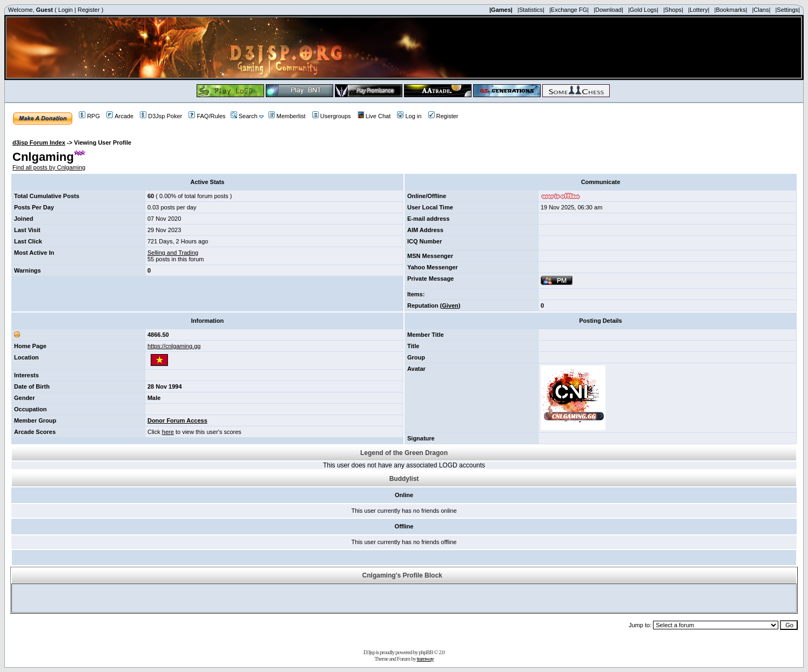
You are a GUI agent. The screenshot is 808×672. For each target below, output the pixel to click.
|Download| (608, 10)
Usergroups (332, 116)
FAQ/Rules (207, 116)
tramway (425, 659)
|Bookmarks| (731, 10)
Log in (409, 116)
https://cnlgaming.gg (174, 346)
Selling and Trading (173, 253)
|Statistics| (531, 10)
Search (244, 116)
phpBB (426, 652)
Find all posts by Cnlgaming (49, 167)
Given (450, 306)
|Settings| (787, 10)
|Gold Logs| (643, 10)
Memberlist (287, 116)
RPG (89, 116)
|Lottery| (699, 10)
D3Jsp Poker (161, 116)
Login (66, 10)
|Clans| (761, 10)
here (168, 432)
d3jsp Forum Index (39, 142)
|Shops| (673, 10)
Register (89, 10)
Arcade (120, 116)
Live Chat (374, 116)
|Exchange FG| (569, 10)
